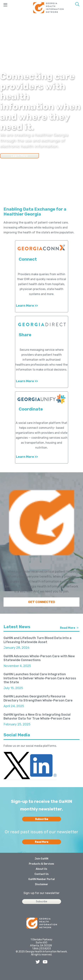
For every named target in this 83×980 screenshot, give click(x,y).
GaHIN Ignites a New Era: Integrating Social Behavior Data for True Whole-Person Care (37, 717)
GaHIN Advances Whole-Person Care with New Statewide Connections (39, 658)
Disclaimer (42, 884)
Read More (68, 628)
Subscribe (42, 819)
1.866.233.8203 (41, 949)
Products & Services (41, 864)
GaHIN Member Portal (41, 879)
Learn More (19, 156)
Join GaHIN (41, 859)
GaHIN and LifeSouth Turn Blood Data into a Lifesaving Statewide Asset (38, 640)
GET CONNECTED (42, 602)
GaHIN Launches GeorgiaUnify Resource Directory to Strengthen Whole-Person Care (38, 698)
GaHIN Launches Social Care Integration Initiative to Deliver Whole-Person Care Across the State (40, 678)
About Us (41, 869)
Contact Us (42, 874)
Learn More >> (27, 306)
